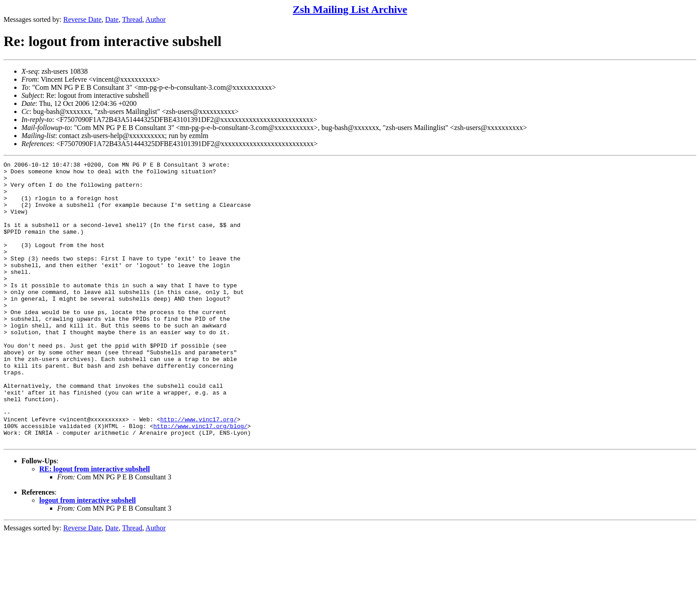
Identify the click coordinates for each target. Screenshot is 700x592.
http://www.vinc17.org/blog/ (200, 479)
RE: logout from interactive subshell (95, 525)
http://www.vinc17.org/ (199, 471)
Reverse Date (83, 19)
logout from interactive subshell (87, 556)
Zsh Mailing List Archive (350, 9)
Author (156, 19)
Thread (132, 19)
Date (112, 19)
